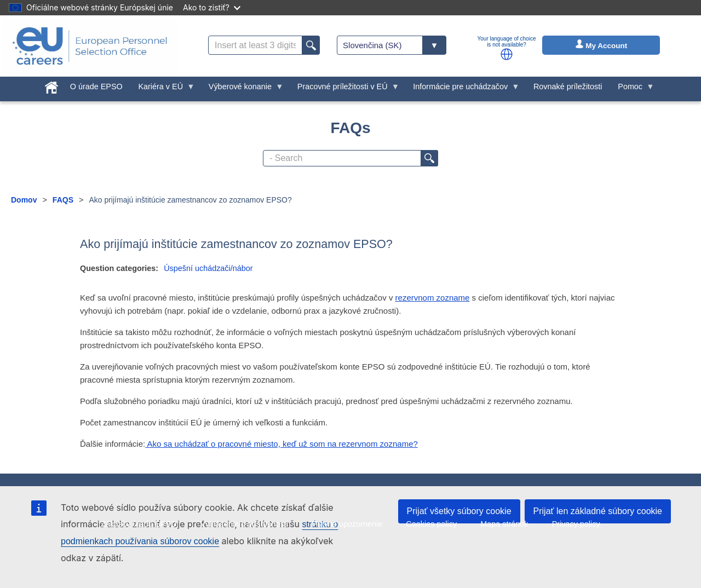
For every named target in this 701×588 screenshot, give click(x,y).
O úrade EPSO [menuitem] (96, 87)
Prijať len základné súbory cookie (598, 511)
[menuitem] (52, 85)
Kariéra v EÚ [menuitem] (163, 89)
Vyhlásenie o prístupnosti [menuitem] (244, 524)
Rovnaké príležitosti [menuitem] (568, 87)
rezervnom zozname (433, 298)
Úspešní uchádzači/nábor (208, 268)
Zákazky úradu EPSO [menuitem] (139, 524)
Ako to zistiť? (212, 7)
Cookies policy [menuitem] (431, 524)
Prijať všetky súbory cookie (459, 511)
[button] (507, 54)
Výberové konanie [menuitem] (242, 89)
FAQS (63, 200)
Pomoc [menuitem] (632, 89)
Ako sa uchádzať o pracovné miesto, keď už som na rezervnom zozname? (281, 444)
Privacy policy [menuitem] (576, 524)
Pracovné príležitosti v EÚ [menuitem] (344, 89)
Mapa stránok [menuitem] (504, 524)
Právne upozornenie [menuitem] (347, 524)
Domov (24, 200)
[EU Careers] (90, 46)
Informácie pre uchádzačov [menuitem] (462, 89)
